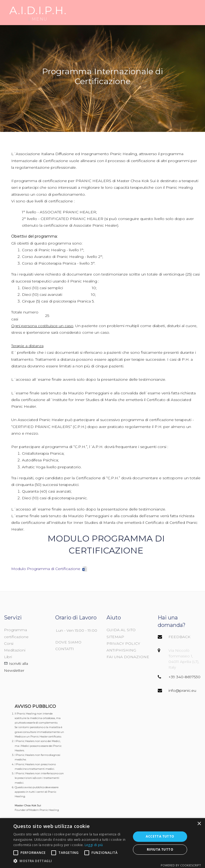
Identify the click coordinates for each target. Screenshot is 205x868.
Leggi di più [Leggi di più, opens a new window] (94, 845)
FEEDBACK (179, 637)
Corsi (9, 643)
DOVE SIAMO (68, 642)
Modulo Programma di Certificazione (46, 569)
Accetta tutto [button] (160, 836)
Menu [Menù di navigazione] (38, 13)
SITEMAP (115, 637)
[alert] (102, 843)
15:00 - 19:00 (86, 630)
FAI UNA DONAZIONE (128, 657)
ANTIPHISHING (121, 650)
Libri (8, 657)
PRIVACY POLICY (123, 643)
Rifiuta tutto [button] (160, 849)
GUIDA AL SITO (121, 630)
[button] (70, 861)
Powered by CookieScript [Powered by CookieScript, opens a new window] (181, 865)
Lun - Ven (65, 630)
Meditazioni (15, 650)
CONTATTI (65, 649)
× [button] (199, 824)
